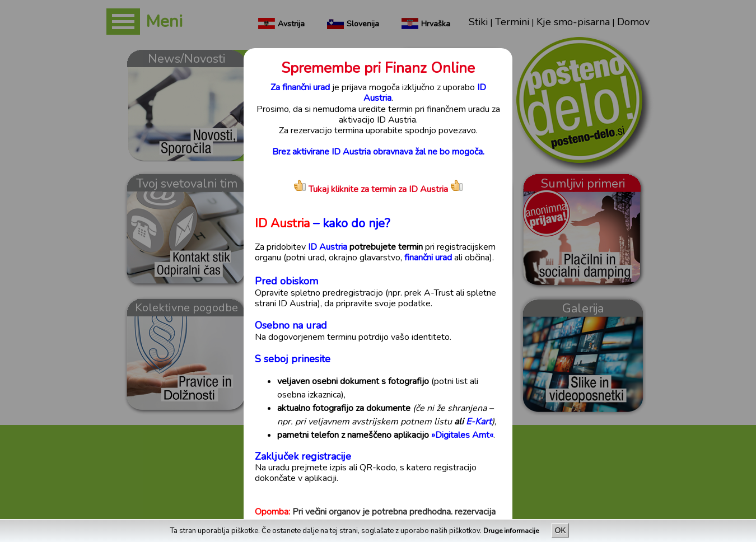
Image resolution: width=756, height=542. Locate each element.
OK (560, 530)
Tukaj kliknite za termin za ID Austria (371, 189)
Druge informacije (512, 531)
